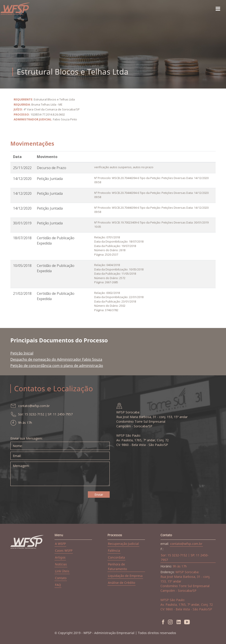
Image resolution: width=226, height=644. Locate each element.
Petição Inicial (22, 353)
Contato (61, 578)
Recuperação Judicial (123, 544)
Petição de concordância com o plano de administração (57, 366)
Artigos (60, 557)
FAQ (58, 585)
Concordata (116, 557)
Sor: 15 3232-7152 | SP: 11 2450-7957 (185, 557)
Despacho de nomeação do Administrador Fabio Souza (56, 359)
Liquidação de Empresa (125, 576)
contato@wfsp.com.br (186, 544)
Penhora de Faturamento (117, 567)
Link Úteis (62, 571)
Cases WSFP (64, 550)
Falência (114, 550)
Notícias (61, 564)
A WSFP (60, 544)
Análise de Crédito (121, 583)
